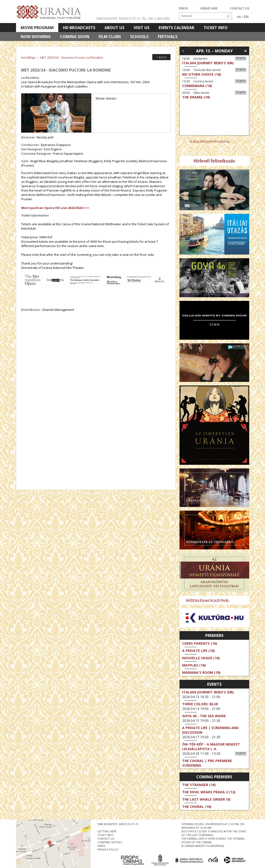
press (101, 846)
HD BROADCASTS (79, 28)
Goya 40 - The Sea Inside (204, 716)
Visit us (141, 28)
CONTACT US (240, 8)
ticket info (105, 835)
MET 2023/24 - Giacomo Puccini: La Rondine (72, 57)
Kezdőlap (28, 57)
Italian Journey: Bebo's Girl (208, 692)
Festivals (168, 37)
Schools (139, 37)
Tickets (241, 58)
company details (110, 842)
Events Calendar (176, 28)
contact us (106, 839)
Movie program (37, 28)
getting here (107, 831)
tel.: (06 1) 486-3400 (156, 19)
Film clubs (110, 37)
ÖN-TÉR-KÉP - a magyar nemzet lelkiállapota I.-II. (211, 747)
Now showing (36, 37)
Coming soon (75, 37)
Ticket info (216, 28)
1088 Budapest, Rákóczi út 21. (118, 19)
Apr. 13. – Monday (214, 51)
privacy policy (108, 849)
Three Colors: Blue (200, 704)
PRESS (183, 8)
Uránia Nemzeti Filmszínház (210, 141)
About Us (114, 28)
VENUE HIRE (209, 8)
